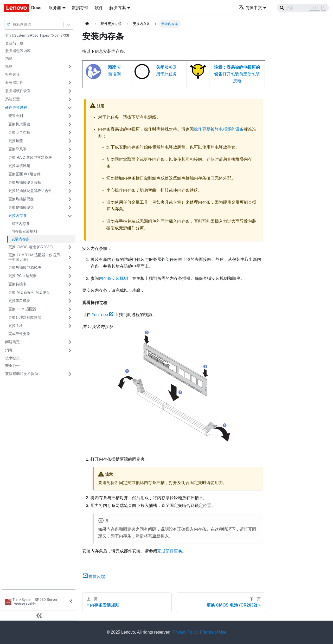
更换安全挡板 (19, 132)
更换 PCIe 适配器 (23, 276)
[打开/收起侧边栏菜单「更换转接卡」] (70, 284)
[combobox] (13, 25)
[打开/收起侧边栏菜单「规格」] (70, 67)
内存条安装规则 (24, 231)
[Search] (303, 8)
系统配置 (12, 99)
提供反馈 (94, 577)
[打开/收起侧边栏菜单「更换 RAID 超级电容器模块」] (70, 158)
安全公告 (12, 366)
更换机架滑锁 (19, 124)
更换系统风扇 (19, 166)
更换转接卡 (17, 284)
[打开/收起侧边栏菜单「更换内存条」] (70, 216)
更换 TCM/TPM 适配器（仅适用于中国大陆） (34, 257)
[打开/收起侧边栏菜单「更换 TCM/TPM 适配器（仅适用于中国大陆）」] (70, 257)
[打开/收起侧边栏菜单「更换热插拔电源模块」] (70, 268)
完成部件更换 (19, 334)
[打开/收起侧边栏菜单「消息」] (70, 350)
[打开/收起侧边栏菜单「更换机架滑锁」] (70, 124)
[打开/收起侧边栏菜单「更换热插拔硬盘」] (70, 199)
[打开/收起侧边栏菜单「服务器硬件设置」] (70, 91)
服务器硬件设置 (18, 91)
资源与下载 (14, 43)
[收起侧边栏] (39, 615)
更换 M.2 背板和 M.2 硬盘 (29, 292)
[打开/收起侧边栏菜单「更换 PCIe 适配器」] (70, 276)
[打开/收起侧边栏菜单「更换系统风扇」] (70, 166)
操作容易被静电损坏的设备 (219, 129)
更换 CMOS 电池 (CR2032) (30, 247)
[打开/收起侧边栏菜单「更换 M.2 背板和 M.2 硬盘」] (70, 293)
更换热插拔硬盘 (21, 199)
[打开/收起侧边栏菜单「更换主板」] (70, 326)
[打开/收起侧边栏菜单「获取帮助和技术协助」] (70, 374)
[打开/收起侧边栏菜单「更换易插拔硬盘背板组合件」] (70, 191)
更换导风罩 (17, 149)
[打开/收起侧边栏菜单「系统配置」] (70, 99)
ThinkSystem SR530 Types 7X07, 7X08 (37, 35)
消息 (9, 350)
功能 (9, 59)
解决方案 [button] (118, 8)
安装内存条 (21, 239)
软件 (99, 8)
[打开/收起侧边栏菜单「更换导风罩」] (70, 149)
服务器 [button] (55, 8)
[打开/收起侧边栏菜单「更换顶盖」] (70, 141)
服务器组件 (14, 82)
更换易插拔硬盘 (21, 207)
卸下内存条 (21, 224)
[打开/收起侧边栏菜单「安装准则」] (70, 116)
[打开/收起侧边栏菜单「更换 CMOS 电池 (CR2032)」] (70, 247)
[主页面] (87, 24)
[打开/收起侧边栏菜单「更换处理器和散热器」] (70, 318)
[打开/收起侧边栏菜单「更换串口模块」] (70, 301)
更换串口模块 (19, 301)
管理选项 (12, 74)
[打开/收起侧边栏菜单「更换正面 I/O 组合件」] (70, 174)
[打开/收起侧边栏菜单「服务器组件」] (70, 83)
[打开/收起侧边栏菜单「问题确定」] (70, 342)
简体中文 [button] (250, 8)
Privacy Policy (186, 632)
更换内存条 (17, 216)
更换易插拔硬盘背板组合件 (30, 191)
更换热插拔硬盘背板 (25, 182)
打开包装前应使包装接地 (237, 74)
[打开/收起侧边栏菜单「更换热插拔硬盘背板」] (70, 183)
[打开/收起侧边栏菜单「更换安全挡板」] (70, 133)
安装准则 (16, 116)
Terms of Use (214, 632)
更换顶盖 (16, 141)
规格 (9, 66)
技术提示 (12, 358)
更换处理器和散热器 (25, 317)
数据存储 (80, 8)
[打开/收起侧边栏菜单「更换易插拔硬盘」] (70, 208)
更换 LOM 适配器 (22, 309)
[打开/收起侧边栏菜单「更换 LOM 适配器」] (70, 309)
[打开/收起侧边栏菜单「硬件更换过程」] (70, 108)
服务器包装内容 (18, 51)
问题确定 (12, 342)
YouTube (103, 315)
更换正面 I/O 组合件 (24, 174)
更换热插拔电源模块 (25, 267)
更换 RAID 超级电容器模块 (30, 157)
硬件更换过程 (16, 107)
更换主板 (16, 326)
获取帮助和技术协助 (22, 374)
